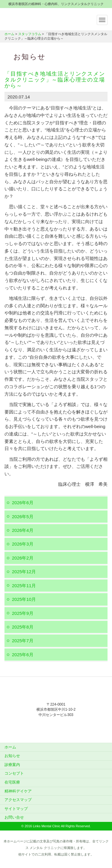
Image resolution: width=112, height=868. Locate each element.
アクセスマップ (18, 800)
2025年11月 (24, 586)
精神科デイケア (18, 791)
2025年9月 (23, 613)
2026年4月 (23, 530)
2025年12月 (24, 572)
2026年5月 (23, 517)
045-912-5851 (56, 727)
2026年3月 (23, 544)
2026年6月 (23, 503)
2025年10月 (24, 599)
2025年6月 (23, 655)
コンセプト (14, 773)
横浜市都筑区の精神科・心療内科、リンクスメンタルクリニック (42, 18)
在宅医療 (12, 782)
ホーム (9, 34)
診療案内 (12, 765)
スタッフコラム (30, 34)
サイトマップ (16, 809)
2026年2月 (23, 558)
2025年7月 (23, 641)
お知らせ (12, 756)
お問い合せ (14, 817)
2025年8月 (23, 627)
